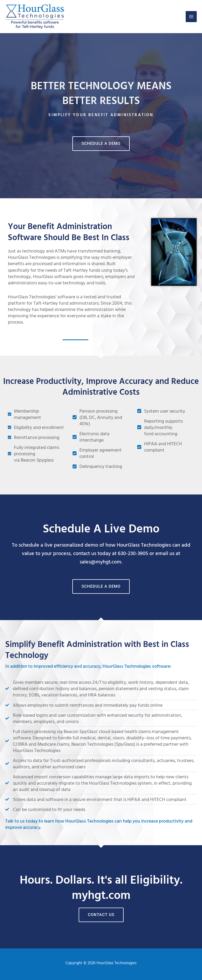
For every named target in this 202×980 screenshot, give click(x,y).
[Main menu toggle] (191, 17)
